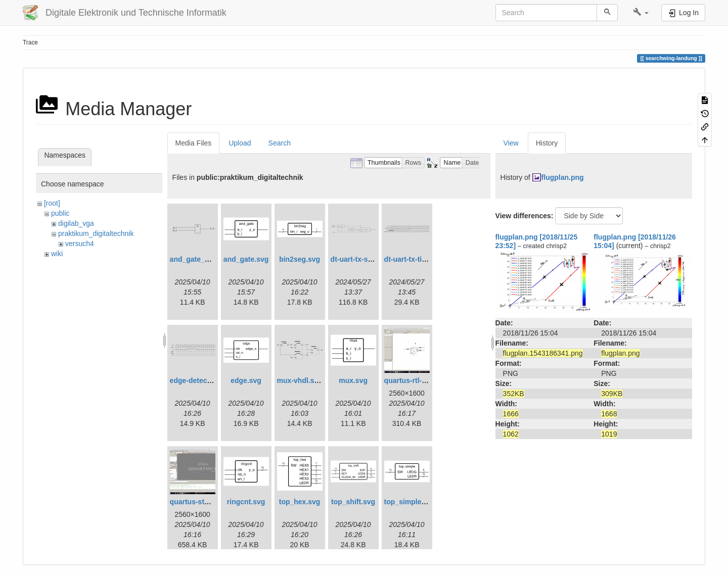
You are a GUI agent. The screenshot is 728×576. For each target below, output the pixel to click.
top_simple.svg (410, 502)
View (511, 143)
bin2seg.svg (300, 259)
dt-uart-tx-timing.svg (419, 259)
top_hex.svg (300, 502)
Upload (240, 143)
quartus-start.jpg (198, 502)
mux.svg (353, 380)
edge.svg (246, 380)
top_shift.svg (353, 502)
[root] (52, 203)
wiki (57, 254)
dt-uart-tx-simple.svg (366, 259)
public (60, 213)
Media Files (194, 143)
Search (280, 143)
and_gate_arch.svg (202, 259)
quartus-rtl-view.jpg (417, 380)
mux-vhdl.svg (300, 380)
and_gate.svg (246, 259)
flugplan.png (563, 177)
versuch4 (80, 244)
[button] (641, 13)
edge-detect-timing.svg (209, 380)
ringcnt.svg (246, 502)
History (547, 143)
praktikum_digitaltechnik (96, 233)
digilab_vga (76, 223)
